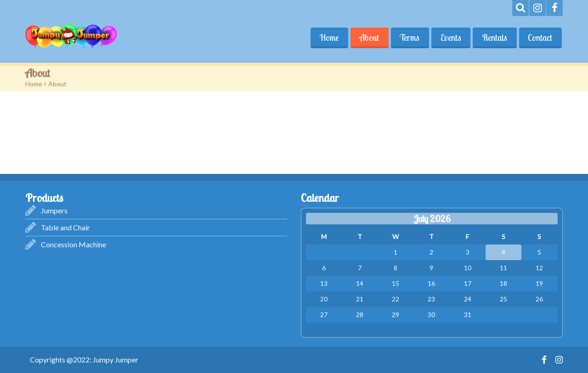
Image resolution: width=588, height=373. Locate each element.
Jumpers (54, 210)
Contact (540, 38)
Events (450, 38)
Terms (409, 38)
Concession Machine (73, 244)
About (368, 38)
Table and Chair (65, 227)
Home (328, 38)
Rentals (494, 38)
